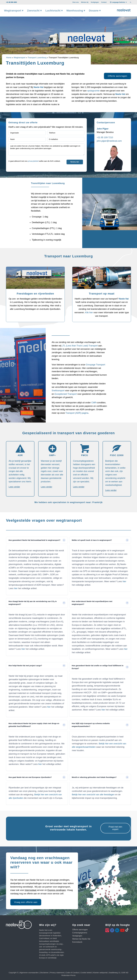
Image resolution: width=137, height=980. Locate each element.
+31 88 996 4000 (11, 2)
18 (119, 890)
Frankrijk (98, 502)
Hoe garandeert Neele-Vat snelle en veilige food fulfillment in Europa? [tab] (98, 667)
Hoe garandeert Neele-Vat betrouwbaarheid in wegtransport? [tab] (34, 540)
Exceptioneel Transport (66, 394)
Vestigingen (95, 2)
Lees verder (14, 487)
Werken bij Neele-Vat (81, 939)
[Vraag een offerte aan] (26, 902)
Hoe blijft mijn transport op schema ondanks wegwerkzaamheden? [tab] (91, 725)
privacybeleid (33, 161)
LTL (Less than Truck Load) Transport (80, 346)
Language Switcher (119, 2)
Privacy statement (57, 973)
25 (109, 892)
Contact (104, 2)
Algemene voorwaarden (29, 973)
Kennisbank (77, 942)
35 (108, 897)
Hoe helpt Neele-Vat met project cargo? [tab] (25, 666)
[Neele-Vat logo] (124, 10)
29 (100, 894)
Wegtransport (20, 58)
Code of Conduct (72, 973)
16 (117, 894)
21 (115, 895)
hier (16, 588)
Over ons (76, 2)
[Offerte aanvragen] (117, 76)
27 (106, 891)
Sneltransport (58, 391)
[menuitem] (76, 2)
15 (114, 883)
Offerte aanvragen (80, 930)
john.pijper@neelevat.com (109, 141)
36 (87, 903)
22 (90, 880)
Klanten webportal (100, 973)
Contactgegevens (80, 933)
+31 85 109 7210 (105, 137)
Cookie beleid (86, 973)
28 (106, 876)
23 (91, 901)
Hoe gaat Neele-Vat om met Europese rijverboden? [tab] (30, 777)
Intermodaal (31, 890)
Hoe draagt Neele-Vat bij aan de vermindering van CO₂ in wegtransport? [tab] (33, 603)
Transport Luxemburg (37, 58)
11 (87, 885)
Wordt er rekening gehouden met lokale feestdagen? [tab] (94, 777)
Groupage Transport (95, 365)
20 (109, 887)
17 (101, 874)
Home (9, 58)
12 (103, 898)
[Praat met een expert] (115, 828)
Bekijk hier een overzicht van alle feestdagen (93, 795)
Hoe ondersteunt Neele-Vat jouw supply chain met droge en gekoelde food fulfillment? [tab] (34, 725)
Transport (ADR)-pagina (77, 413)
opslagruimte (94, 91)
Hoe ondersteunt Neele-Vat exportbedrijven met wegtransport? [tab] (92, 603)
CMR (94, 403)
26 (119, 904)
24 (106, 895)
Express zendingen (57, 890)
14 (115, 881)
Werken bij (85, 2)
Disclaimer (44, 973)
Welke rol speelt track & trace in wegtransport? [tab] (92, 540)
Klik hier (89, 313)
